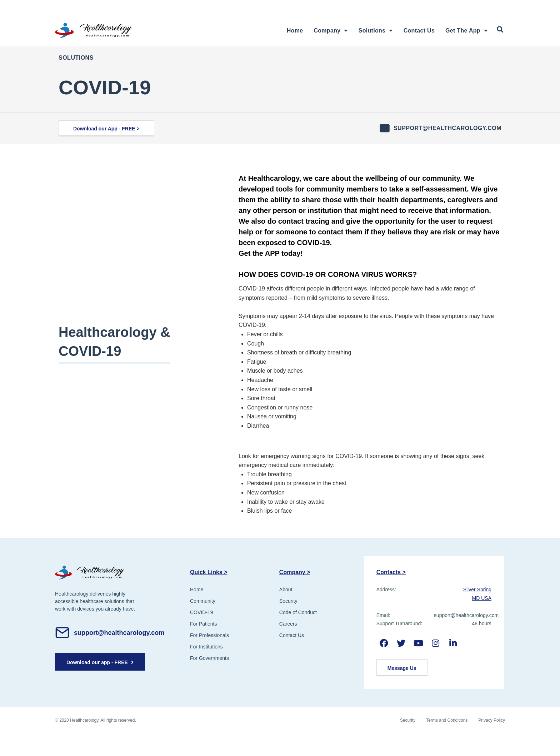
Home (295, 31)
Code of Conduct (298, 612)
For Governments (209, 658)
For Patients (203, 624)
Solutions (376, 31)
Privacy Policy (492, 720)
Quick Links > (209, 572)
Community (203, 601)
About (286, 590)
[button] (106, 128)
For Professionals (209, 635)
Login (441, 7)
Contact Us (419, 31)
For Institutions (206, 647)
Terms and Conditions (447, 720)
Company (331, 31)
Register (482, 7)
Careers (288, 624)
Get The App (466, 31)
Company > (295, 572)
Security (288, 601)
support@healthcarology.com (447, 128)
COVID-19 (202, 612)
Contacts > (391, 572)
